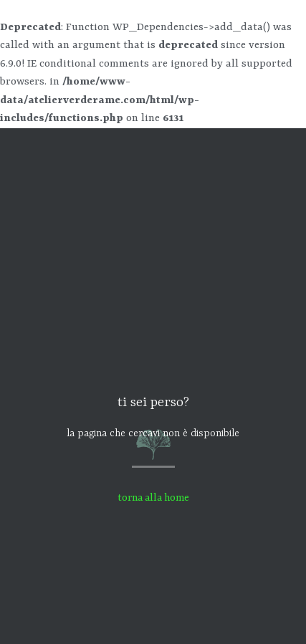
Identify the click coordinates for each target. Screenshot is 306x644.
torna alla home (153, 498)
